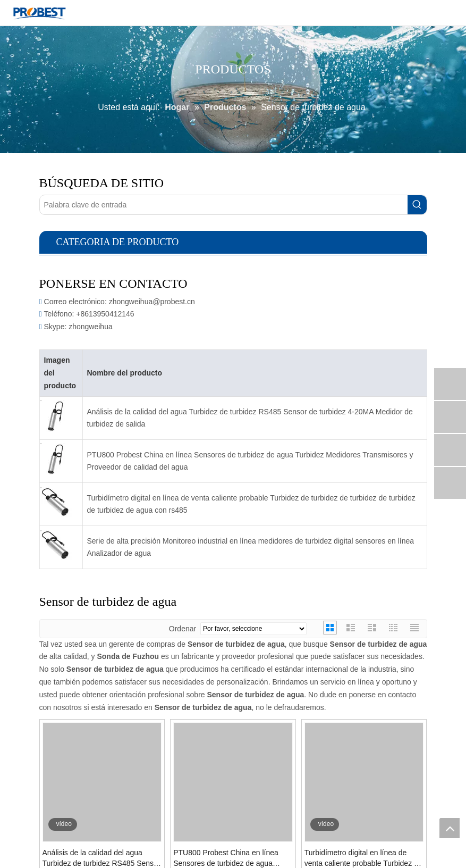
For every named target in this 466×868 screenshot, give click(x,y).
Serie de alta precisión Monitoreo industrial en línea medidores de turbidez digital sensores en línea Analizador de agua (251, 547)
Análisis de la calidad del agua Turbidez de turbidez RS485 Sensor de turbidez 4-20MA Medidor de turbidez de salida (250, 418)
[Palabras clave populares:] (417, 205)
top (450, 828)
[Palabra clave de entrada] (224, 205)
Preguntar (87, 852)
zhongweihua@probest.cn (152, 302)
